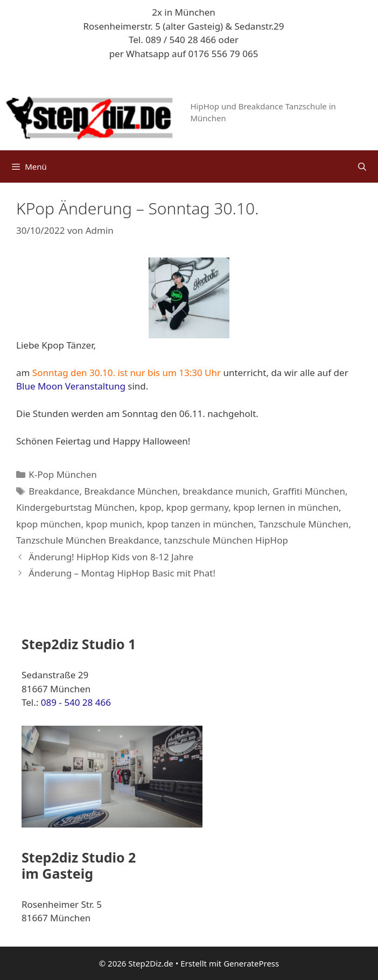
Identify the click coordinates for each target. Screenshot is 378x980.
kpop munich (114, 524)
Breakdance (54, 491)
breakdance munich (225, 491)
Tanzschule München (303, 524)
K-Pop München (63, 474)
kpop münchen (48, 524)
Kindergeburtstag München (75, 507)
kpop (150, 507)
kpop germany (198, 507)
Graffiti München (309, 491)
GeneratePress (251, 963)
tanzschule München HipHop (226, 540)
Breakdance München (131, 491)
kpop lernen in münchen (286, 507)
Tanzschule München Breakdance (88, 540)
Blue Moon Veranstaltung (71, 386)
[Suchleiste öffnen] (362, 166)
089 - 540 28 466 (76, 702)
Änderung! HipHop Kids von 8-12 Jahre (111, 557)
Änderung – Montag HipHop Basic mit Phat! (122, 573)
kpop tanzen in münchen (200, 524)
